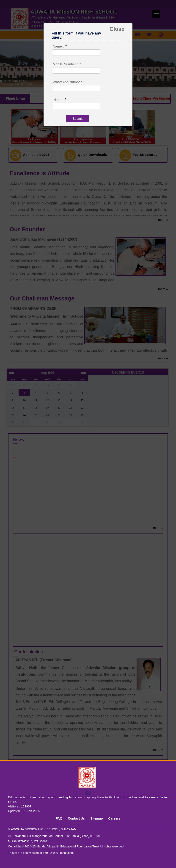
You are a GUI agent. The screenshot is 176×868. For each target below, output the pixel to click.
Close (117, 29)
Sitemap (96, 818)
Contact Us (76, 818)
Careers (114, 818)
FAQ (59, 818)
